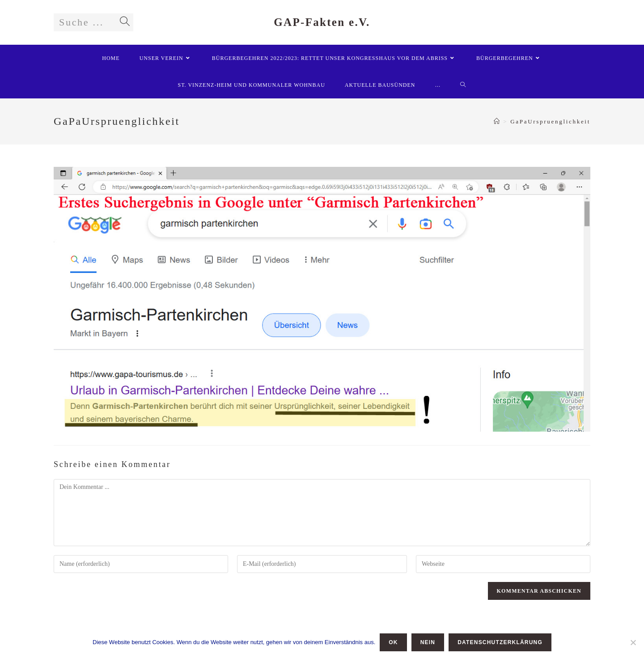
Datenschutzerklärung (500, 642)
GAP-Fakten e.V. (322, 22)
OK (393, 642)
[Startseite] (497, 121)
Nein (428, 642)
